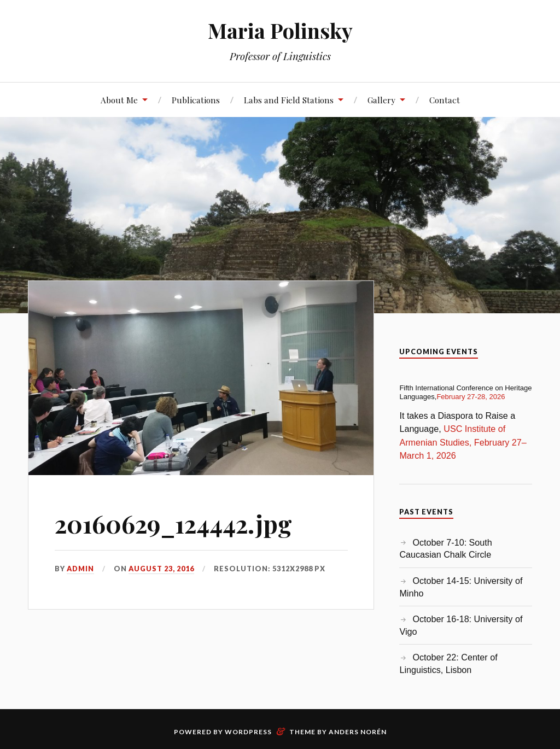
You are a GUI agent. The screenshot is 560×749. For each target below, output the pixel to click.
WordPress (248, 732)
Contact (445, 100)
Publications (196, 100)
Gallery (381, 100)
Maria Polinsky (280, 30)
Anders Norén (358, 732)
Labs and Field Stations (289, 100)
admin (80, 569)
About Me (119, 100)
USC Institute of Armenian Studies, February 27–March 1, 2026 (463, 442)
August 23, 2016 (161, 569)
